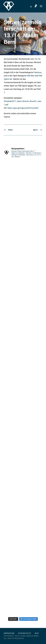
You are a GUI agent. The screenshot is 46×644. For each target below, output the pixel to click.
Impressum (9, 633)
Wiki (37, 633)
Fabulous (38, 72)
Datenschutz (25, 633)
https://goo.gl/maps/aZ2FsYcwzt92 (23, 108)
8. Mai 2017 (11, 48)
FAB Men (31, 76)
